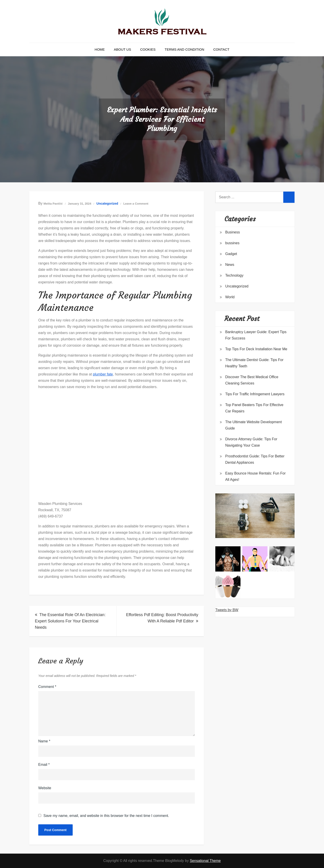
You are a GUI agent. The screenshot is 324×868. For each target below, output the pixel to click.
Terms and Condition (184, 49)
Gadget (231, 254)
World (230, 297)
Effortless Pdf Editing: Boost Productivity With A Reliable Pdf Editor (162, 618)
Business (233, 232)
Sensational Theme (205, 861)
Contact (221, 49)
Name (44, 741)
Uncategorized (107, 203)
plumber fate (103, 374)
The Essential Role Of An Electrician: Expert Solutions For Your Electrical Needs (70, 621)
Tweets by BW (227, 610)
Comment (47, 687)
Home (100, 49)
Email (44, 765)
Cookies (148, 49)
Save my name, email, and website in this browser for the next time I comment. (106, 816)
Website (45, 788)
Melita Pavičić (53, 204)
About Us (122, 49)
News (230, 265)
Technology (234, 275)
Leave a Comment (136, 204)
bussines (232, 243)
